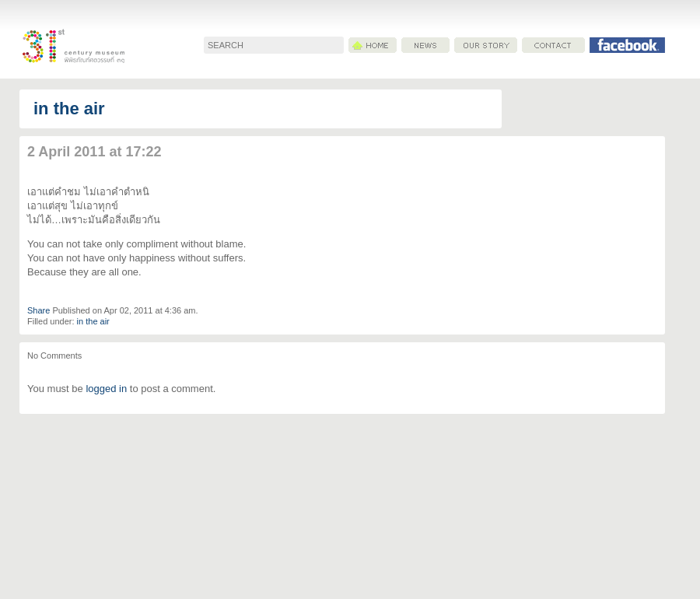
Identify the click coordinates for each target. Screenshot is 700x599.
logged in (106, 389)
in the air (69, 109)
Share (38, 310)
